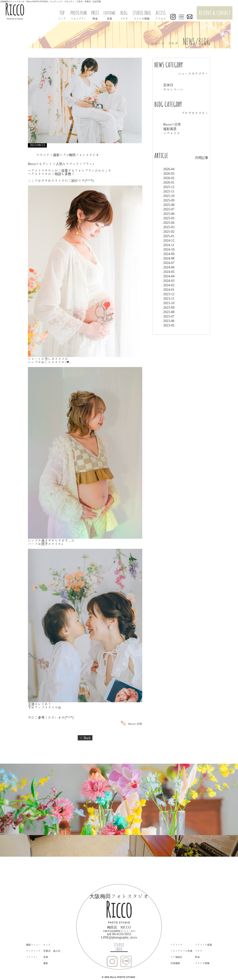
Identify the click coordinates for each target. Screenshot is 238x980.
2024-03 (167, 281)
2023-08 (167, 312)
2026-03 (167, 173)
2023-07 (167, 316)
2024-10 (167, 249)
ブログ (199, 951)
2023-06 (167, 321)
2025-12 (167, 187)
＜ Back (85, 738)
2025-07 (167, 209)
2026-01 (167, 182)
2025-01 (167, 236)
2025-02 (167, 231)
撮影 (46, 963)
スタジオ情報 (202, 963)
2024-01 (167, 289)
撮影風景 (168, 129)
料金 (197, 957)
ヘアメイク (170, 133)
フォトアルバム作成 (181, 951)
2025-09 (167, 200)
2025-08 (167, 205)
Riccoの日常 (171, 124)
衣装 (46, 957)
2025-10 (167, 196)
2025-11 (167, 191)
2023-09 (167, 307)
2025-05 (167, 218)
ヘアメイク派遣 (204, 945)
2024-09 (167, 254)
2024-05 (167, 272)
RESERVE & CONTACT (215, 13)
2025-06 (167, 214)
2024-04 (167, 276)
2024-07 (167, 263)
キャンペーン (172, 89)
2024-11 (167, 245)
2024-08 (167, 258)
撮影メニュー (33, 945)
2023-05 (167, 325)
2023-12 (167, 294)
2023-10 (167, 303)
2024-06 (167, 267)
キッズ (47, 945)
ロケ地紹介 (177, 957)
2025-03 (167, 227)
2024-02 (167, 285)
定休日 (167, 85)
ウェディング (33, 951)
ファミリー (32, 957)
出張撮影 (175, 963)
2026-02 (167, 178)
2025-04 (167, 222)
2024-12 (167, 240)
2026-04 (167, 169)
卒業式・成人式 (52, 951)
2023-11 (167, 298)
